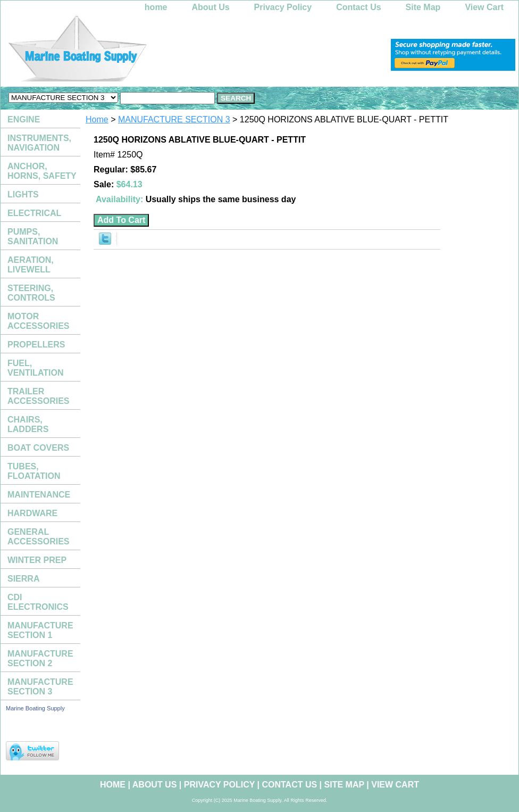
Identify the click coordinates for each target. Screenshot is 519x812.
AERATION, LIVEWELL (31, 265)
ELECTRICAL (34, 213)
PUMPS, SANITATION (33, 237)
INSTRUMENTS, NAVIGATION (39, 143)
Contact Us (358, 7)
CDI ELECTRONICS (38, 602)
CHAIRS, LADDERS (28, 424)
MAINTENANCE (39, 495)
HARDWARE (32, 513)
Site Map (423, 7)
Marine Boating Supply (35, 708)
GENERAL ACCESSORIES (38, 537)
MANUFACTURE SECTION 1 (40, 630)
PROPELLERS (36, 345)
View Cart (484, 7)
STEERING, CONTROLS (31, 293)
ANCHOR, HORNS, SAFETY (42, 171)
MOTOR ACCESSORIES (38, 321)
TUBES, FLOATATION (34, 471)
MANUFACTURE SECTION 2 (40, 658)
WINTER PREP (37, 560)
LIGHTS (23, 194)
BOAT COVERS (38, 448)
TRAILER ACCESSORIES (38, 396)
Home (97, 119)
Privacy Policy (283, 7)
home (156, 7)
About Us (211, 7)
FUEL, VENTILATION (35, 368)
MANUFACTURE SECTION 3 (174, 119)
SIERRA (23, 579)
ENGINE (24, 119)
